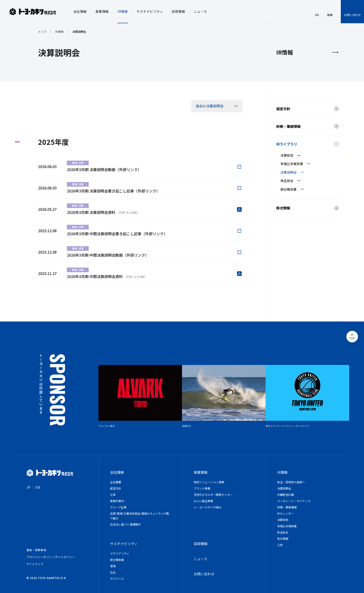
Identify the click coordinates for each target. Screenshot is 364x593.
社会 (113, 572)
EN (38, 487)
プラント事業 (202, 488)
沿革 (113, 495)
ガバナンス (117, 578)
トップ (42, 31)
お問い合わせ (352, 15)
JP (28, 487)
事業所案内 (117, 501)
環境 (113, 566)
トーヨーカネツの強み (208, 507)
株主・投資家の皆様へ (291, 482)
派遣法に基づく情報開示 (125, 524)
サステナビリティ (124, 544)
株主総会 (287, 181)
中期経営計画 (286, 495)
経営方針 (116, 488)
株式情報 (283, 538)
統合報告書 (289, 189)
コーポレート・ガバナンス (294, 501)
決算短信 (287, 155)
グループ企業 (118, 507)
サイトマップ (35, 564)
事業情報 (201, 472)
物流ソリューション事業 (209, 482)
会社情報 (117, 472)
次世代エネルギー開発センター (213, 495)
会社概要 (116, 482)
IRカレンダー (285, 513)
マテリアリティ (120, 553)
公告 (280, 545)
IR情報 (59, 31)
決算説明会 (289, 172)
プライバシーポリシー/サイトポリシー (51, 557)
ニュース (200, 559)
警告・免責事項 (36, 550)
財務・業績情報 (287, 507)
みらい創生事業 (203, 501)
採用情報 (201, 544)
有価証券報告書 (292, 164)
